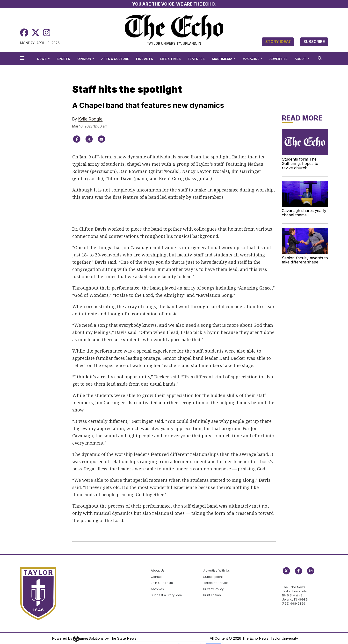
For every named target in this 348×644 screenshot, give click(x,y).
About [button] (301, 59)
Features (196, 59)
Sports (63, 59)
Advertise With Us (217, 570)
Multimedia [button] (222, 59)
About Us (158, 570)
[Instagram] (47, 33)
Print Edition (212, 595)
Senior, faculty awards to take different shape (305, 260)
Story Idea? (278, 42)
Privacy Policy (213, 589)
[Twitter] (36, 33)
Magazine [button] (251, 59)
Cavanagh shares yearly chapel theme (304, 213)
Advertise (279, 59)
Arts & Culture (115, 59)
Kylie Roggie (90, 119)
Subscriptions (213, 577)
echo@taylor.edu (294, 582)
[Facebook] (24, 33)
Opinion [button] (85, 59)
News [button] (42, 59)
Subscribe (314, 42)
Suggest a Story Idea (166, 595)
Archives (157, 589)
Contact (157, 577)
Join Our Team (162, 583)
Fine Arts (145, 59)
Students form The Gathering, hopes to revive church (300, 163)
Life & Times (170, 59)
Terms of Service (216, 583)
